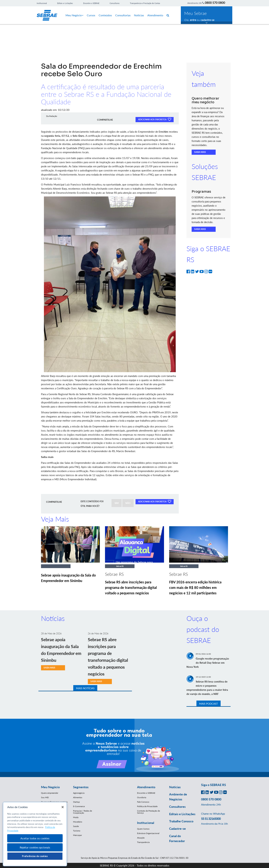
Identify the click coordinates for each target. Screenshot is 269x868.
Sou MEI (45, 797)
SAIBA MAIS (200, 152)
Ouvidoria (142, 797)
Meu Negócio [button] (50, 787)
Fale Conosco (143, 802)
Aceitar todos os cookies (35, 838)
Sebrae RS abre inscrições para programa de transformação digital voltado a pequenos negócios (131, 587)
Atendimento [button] (146, 787)
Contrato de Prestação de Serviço (148, 812)
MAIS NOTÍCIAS (85, 688)
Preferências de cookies (35, 856)
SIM (117, 503)
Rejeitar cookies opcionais (35, 847)
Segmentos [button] (81, 787)
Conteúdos (105, 15)
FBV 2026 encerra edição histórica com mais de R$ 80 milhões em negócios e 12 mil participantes (195, 587)
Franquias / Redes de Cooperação (83, 812)
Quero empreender (50, 793)
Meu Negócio (74, 15)
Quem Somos (143, 829)
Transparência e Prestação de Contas (145, 3)
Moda (76, 817)
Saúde (76, 826)
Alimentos (78, 797)
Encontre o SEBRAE (91, 3)
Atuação (141, 838)
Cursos (91, 15)
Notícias (139, 15)
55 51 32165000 (211, 819)
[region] (35, 834)
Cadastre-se (177, 829)
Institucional (42, 3)
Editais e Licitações (65, 3)
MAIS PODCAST (209, 704)
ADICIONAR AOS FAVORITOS (155, 119)
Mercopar (77, 835)
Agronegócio (79, 793)
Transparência (143, 842)
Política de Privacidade (147, 806)
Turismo (77, 831)
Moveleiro (78, 822)
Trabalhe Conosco (181, 821)
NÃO (128, 503)
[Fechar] (63, 807)
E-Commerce (79, 806)
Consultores (115, 3)
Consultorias (123, 15)
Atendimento (155, 15)
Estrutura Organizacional (148, 833)
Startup (76, 802)
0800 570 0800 (215, 3)
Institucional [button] (146, 823)
